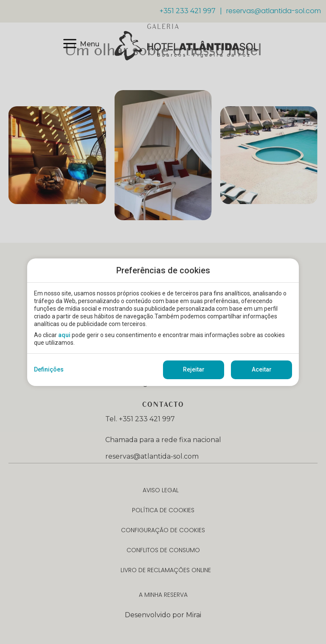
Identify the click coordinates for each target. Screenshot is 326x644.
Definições (49, 369)
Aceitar (262, 369)
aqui (64, 335)
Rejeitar (194, 369)
